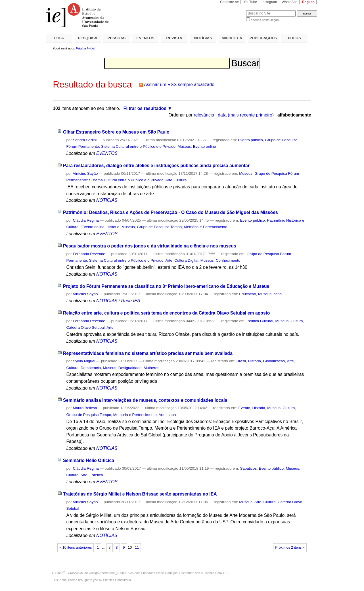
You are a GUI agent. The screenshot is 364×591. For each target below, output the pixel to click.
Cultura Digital (186, 260)
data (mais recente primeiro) (246, 115)
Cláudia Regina (86, 220)
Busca (232, 10)
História (113, 227)
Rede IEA (130, 301)
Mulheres (151, 368)
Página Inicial (85, 48)
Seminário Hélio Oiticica (89, 460)
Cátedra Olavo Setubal (85, 327)
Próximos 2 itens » (290, 548)
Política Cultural (260, 321)
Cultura (180, 180)
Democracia (91, 368)
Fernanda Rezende (89, 254)
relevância (204, 115)
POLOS (294, 38)
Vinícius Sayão (85, 173)
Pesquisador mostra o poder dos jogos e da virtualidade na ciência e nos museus (150, 246)
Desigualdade (130, 368)
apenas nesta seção (265, 20)
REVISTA (174, 38)
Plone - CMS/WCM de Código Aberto (82, 573)
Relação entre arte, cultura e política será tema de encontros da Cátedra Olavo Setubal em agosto (167, 313)
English (308, 2)
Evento (244, 408)
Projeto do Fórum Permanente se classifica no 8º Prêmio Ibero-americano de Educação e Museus (166, 286)
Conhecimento (228, 260)
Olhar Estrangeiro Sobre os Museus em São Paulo (116, 132)
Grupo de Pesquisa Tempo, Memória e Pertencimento (182, 227)
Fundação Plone (153, 573)
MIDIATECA (232, 38)
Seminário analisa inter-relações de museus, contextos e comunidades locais (145, 400)
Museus (184, 146)
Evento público (250, 140)
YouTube (250, 2)
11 (137, 548)
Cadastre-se (229, 2)
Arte (169, 180)
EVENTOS (146, 38)
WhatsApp (290, 2)
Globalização (274, 361)
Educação (247, 294)
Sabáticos (248, 468)
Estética (96, 475)
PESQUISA (88, 38)
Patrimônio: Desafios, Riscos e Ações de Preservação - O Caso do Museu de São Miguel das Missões (171, 212)
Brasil (241, 361)
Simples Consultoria (117, 580)
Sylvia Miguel (84, 361)
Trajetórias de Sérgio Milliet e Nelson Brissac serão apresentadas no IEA (140, 494)
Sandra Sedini (85, 140)
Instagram (269, 2)
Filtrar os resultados (145, 108)
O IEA (59, 38)
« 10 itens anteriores (76, 548)
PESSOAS (117, 38)
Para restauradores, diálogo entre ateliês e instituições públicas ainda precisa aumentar (156, 166)
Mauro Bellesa (85, 408)
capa (278, 294)
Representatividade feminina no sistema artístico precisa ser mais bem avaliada (148, 353)
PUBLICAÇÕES (263, 38)
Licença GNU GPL (216, 573)
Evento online (205, 146)
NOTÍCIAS (203, 38)
